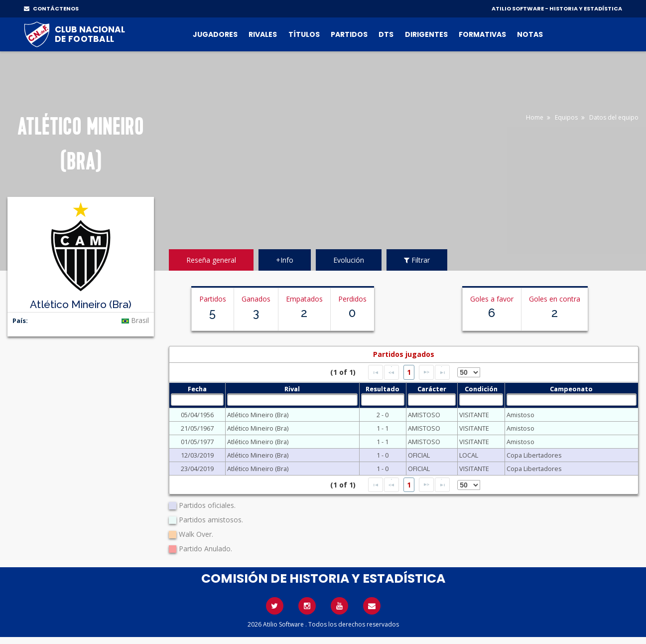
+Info (285, 260)
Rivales (263, 34)
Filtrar (417, 260)
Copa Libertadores (534, 455)
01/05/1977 (197, 442)
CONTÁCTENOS (51, 8)
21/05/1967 (197, 428)
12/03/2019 (197, 455)
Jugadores (215, 34)
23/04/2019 (197, 469)
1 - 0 (383, 455)
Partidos (349, 34)
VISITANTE (474, 415)
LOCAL (469, 455)
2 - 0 (383, 415)
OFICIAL (419, 455)
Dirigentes (426, 34)
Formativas (482, 34)
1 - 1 (383, 428)
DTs (386, 34)
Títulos (304, 34)
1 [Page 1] (409, 372)
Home (535, 117)
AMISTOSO (424, 415)
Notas (530, 34)
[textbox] (197, 400)
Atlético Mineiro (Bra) (258, 415)
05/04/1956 (197, 415)
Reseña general (211, 260)
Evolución (349, 260)
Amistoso (520, 415)
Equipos (566, 117)
